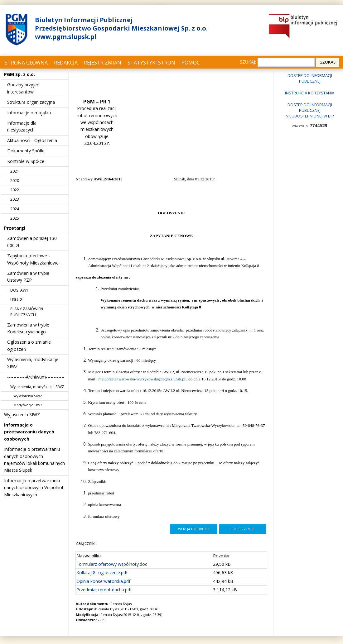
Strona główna (26, 63)
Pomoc (191, 63)
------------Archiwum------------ (36, 377)
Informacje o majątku (29, 113)
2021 (15, 171)
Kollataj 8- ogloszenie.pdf (102, 572)
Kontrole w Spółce (26, 161)
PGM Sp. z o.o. (19, 74)
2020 (15, 181)
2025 (15, 218)
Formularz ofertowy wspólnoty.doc (112, 564)
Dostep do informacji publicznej (310, 78)
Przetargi (15, 228)
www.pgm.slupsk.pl (66, 37)
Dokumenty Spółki (26, 151)
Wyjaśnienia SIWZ (28, 396)
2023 (15, 199)
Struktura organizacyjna (31, 102)
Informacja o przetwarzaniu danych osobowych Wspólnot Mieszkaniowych (34, 488)
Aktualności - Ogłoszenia (32, 140)
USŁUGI (17, 300)
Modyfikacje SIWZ (28, 405)
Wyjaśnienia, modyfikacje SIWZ (37, 387)
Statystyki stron (151, 63)
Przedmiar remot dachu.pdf (104, 590)
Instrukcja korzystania (310, 93)
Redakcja (66, 63)
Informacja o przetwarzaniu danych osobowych (29, 432)
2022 (15, 190)
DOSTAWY (19, 290)
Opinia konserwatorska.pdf (103, 581)
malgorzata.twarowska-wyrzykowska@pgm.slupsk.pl (142, 379)
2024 (15, 209)
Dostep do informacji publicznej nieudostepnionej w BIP (310, 110)
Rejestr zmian (103, 63)
